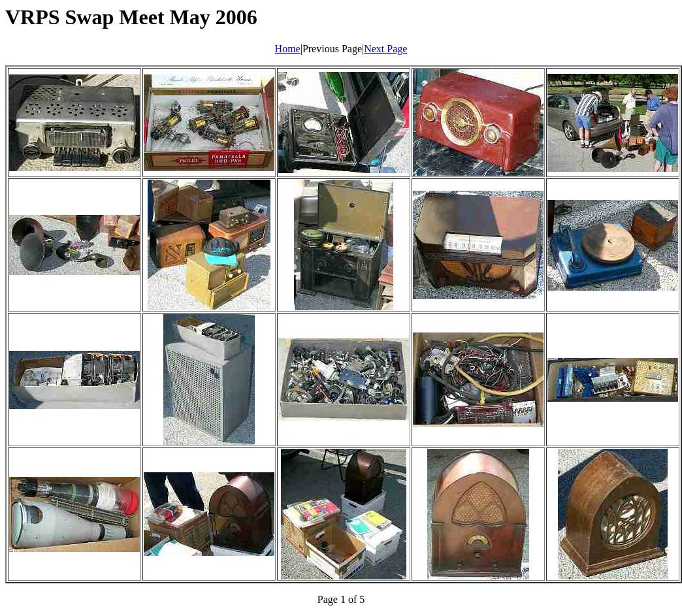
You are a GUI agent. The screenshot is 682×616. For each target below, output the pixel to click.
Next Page (385, 49)
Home (288, 49)
